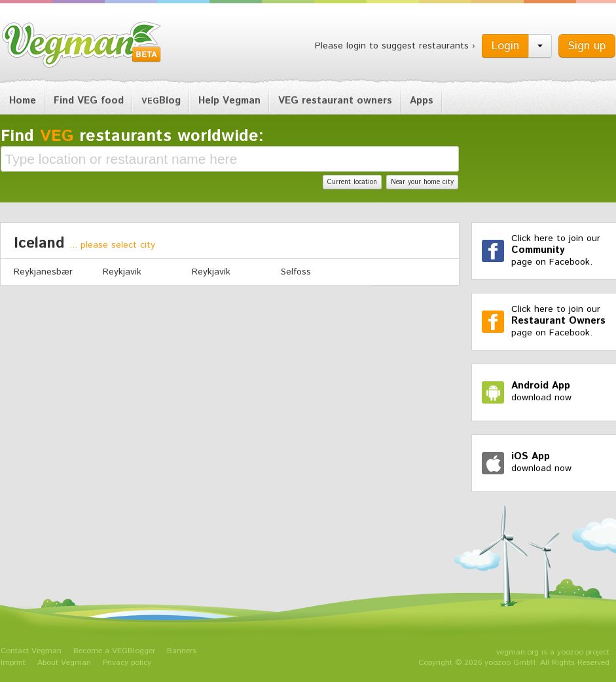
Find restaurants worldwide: (132, 136)
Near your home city (422, 182)
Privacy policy (127, 663)
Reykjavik (122, 272)
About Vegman (64, 663)
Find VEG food (89, 101)
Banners (182, 651)
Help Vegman (229, 101)
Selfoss (296, 272)
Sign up (587, 46)
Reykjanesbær (43, 272)
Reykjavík (211, 272)
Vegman (82, 45)
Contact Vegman (31, 651)
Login (505, 46)
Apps (422, 101)
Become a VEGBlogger (114, 651)
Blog (161, 101)
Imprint (13, 663)
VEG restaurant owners (335, 101)
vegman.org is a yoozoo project (553, 652)
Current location (352, 182)
